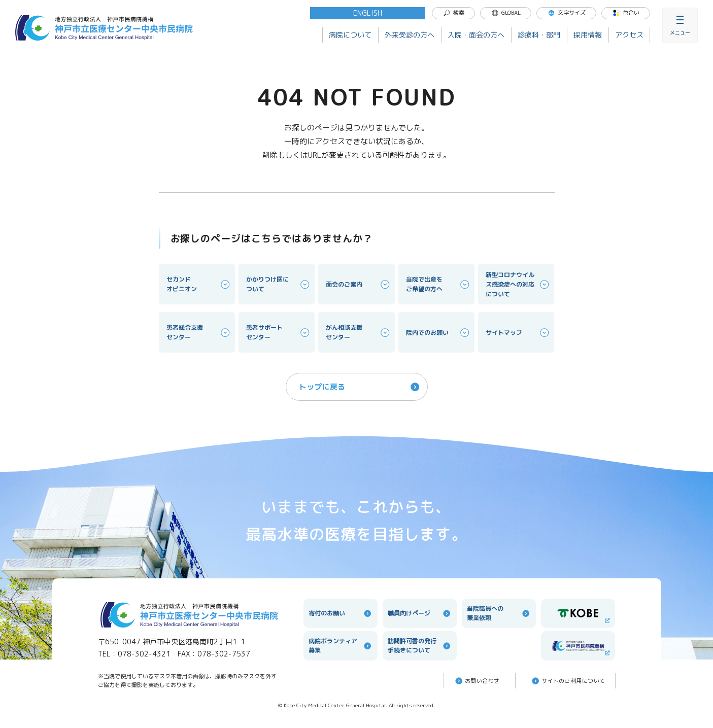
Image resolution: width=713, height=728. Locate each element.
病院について (350, 35)
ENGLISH (368, 13)
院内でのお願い (438, 333)
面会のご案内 (358, 284)
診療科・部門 (539, 35)
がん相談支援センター (358, 332)
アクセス (629, 35)
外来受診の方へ (410, 35)
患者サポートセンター (279, 332)
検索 (454, 13)
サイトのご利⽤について (568, 681)
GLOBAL (506, 13)
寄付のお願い (341, 613)
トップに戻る (360, 387)
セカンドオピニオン (199, 284)
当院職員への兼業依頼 (499, 613)
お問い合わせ (477, 681)
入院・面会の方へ (476, 35)
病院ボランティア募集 (341, 646)
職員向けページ (420, 613)
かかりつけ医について (279, 284)
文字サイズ (567, 13)
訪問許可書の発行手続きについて (420, 646)
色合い (626, 13)
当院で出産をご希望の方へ (438, 284)
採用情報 (588, 35)
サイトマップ (518, 333)
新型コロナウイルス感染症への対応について (518, 284)
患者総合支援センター (199, 332)
